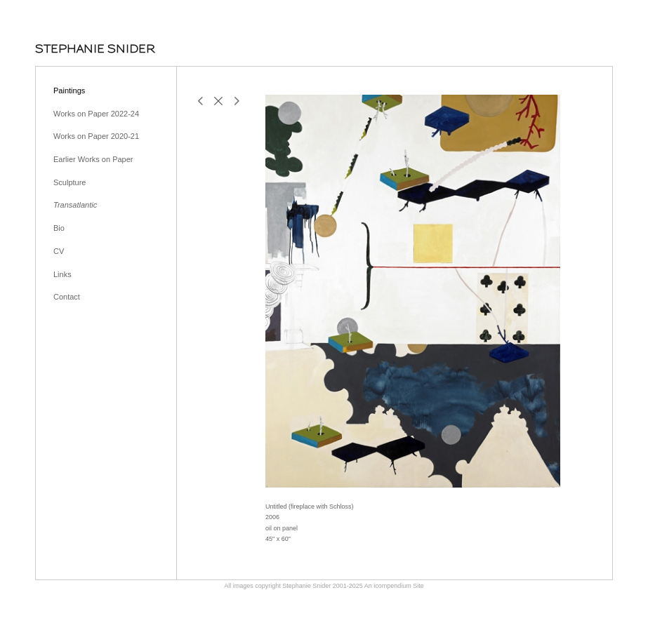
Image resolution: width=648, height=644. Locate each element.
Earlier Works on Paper (93, 159)
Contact (67, 297)
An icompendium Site (394, 586)
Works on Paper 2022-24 (96, 114)
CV (59, 251)
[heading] (95, 49)
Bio (59, 228)
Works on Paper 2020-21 (96, 136)
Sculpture (70, 182)
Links (62, 274)
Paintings (69, 90)
